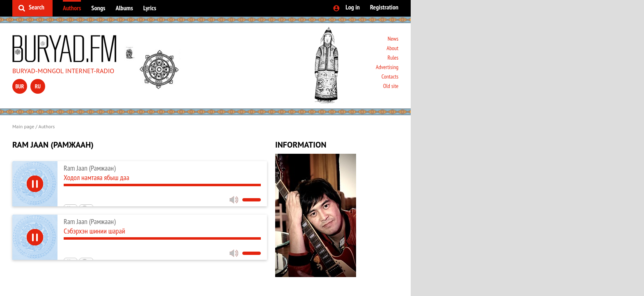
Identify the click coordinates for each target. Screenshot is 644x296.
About (392, 48)
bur (20, 86)
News (393, 39)
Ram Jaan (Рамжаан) (90, 168)
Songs (98, 8)
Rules (393, 58)
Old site (391, 86)
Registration (384, 7)
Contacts (390, 76)
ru (38, 86)
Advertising (387, 67)
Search (37, 7)
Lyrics (150, 8)
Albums (124, 8)
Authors (72, 8)
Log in (353, 7)
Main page (23, 126)
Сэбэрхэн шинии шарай (94, 231)
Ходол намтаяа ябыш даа (97, 177)
